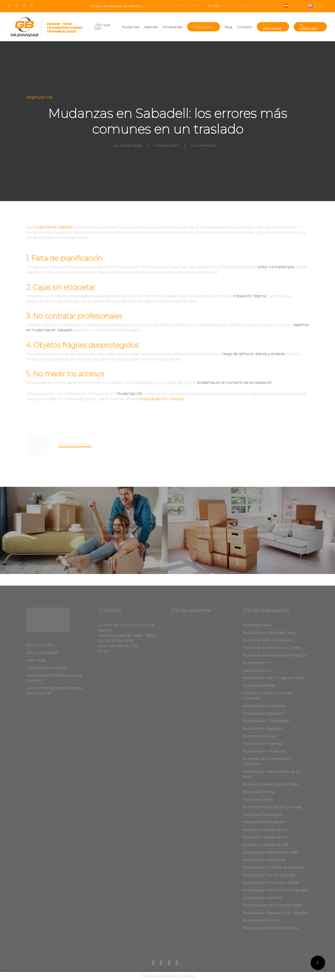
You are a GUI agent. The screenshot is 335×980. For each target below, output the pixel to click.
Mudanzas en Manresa (263, 743)
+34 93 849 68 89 (119, 641)
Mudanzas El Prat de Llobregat (269, 875)
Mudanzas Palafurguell (262, 814)
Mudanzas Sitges (257, 799)
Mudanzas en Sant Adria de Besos (272, 905)
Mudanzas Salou (257, 625)
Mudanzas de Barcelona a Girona (271, 648)
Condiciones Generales (46, 668)
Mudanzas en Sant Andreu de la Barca (271, 774)
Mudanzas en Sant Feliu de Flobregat (275, 890)
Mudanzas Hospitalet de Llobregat (272, 807)
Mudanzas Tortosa (258, 792)
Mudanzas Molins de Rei (264, 822)
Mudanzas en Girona (261, 920)
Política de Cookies (42, 652)
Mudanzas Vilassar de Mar (265, 837)
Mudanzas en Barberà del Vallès (270, 852)
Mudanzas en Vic (258, 663)
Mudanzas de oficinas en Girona (270, 928)
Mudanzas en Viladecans (264, 751)
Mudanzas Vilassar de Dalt (265, 845)
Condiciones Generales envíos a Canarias (54, 678)
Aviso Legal (36, 660)
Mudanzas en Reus (259, 736)
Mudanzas (43, 97)
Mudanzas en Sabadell (262, 728)
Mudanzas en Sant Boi (262, 897)
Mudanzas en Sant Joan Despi (269, 632)
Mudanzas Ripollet (259, 685)
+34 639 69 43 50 (124, 646)
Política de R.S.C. (40, 645)
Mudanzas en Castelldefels (266, 721)
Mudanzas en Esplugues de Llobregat (275, 913)
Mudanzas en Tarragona (264, 706)
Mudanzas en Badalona (263, 713)
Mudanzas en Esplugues (264, 860)
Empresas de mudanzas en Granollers (266, 761)
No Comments (203, 145)
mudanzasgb (131, 145)
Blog (30, 97)
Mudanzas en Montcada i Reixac (271, 882)
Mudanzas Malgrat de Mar (265, 829)
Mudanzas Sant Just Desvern (268, 640)
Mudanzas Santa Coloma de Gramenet (267, 695)
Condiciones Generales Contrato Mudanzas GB (55, 691)
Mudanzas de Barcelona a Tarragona (274, 655)
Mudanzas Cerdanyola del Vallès (270, 784)
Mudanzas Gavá (257, 670)
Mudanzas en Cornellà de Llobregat (273, 867)
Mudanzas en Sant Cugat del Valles (273, 678)
